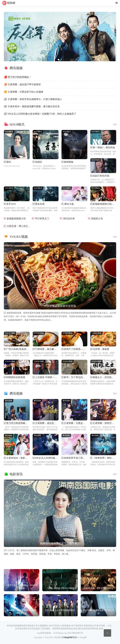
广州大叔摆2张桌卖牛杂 (19, 349)
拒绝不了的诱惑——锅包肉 (78, 349)
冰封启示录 (69, 219)
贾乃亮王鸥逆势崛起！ (20, 77)
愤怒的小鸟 (97, 219)
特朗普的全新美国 (16, 377)
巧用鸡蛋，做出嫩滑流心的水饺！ (53, 349)
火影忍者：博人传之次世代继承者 (25, 226)
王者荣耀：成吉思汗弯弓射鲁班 (24, 84)
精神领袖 (69, 162)
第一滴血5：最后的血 (104, 147)
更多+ (115, 124)
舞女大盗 (69, 204)
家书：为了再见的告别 (76, 377)
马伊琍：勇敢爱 (101, 349)
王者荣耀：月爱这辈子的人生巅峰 (25, 92)
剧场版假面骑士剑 (16, 219)
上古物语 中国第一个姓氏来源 (51, 377)
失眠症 (39, 162)
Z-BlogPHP (67, 637)
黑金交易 (40, 204)
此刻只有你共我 (101, 176)
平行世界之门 (42, 219)
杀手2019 (11, 204)
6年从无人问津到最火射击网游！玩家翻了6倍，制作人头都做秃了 (42, 114)
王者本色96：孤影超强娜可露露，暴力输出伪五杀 (34, 106)
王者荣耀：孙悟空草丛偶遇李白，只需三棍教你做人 (35, 99)
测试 (9, 162)
